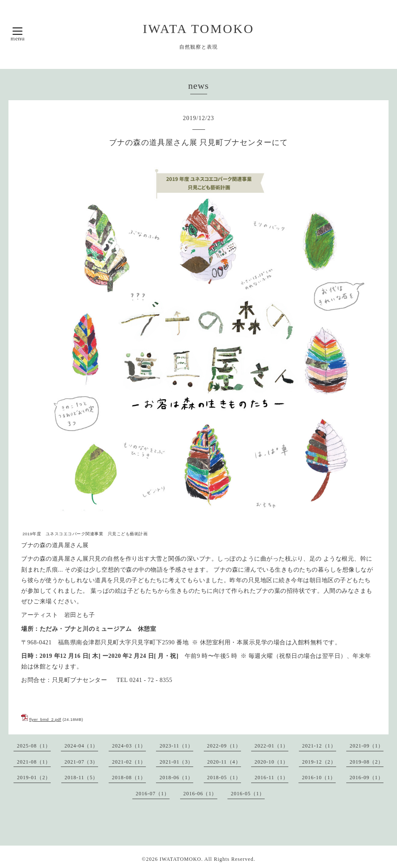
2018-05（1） (224, 778)
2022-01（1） (271, 746)
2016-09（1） (367, 778)
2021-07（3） (81, 762)
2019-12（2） (319, 762)
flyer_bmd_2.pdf (45, 719)
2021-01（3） (176, 762)
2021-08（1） (34, 762)
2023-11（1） (176, 746)
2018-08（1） (129, 778)
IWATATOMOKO (180, 859)
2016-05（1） (248, 794)
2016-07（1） (153, 794)
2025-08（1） (34, 746)
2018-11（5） (82, 778)
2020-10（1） (271, 762)
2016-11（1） (271, 778)
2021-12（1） (319, 746)
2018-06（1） (176, 778)
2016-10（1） (319, 778)
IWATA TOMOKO (198, 29)
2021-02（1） (129, 762)
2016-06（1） (200, 794)
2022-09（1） (224, 746)
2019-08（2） (367, 762)
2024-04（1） (81, 746)
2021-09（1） (367, 746)
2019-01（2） (34, 778)
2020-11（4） (224, 762)
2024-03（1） (129, 746)
